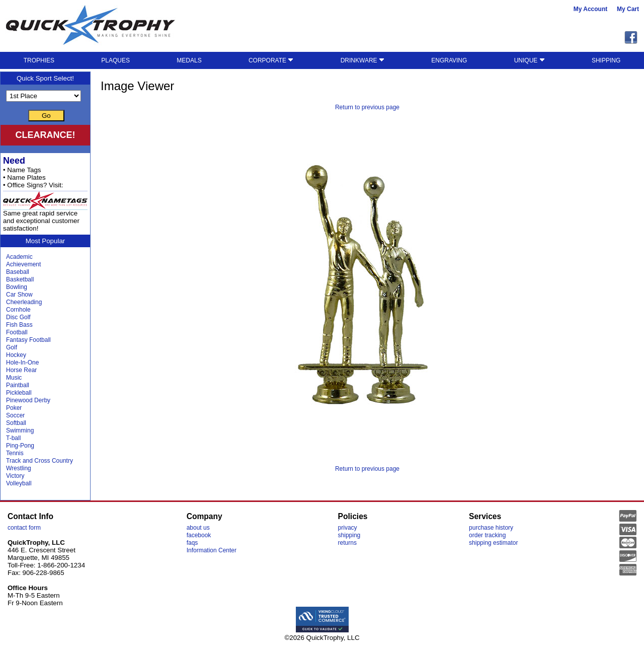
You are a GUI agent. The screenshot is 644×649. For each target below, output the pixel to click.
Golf (12, 347)
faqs (192, 543)
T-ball (13, 438)
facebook (199, 535)
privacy (348, 528)
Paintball (18, 385)
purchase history (491, 528)
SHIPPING (606, 60)
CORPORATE (271, 60)
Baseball (18, 272)
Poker (14, 408)
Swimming (20, 430)
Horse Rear (21, 370)
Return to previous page (367, 107)
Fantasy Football (28, 340)
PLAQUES (115, 60)
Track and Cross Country (39, 461)
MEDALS (189, 60)
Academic (19, 257)
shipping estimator (493, 543)
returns (347, 543)
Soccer (15, 415)
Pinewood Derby (28, 400)
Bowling (17, 287)
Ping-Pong (20, 446)
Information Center (212, 550)
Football (17, 332)
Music (14, 378)
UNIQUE (530, 60)
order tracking (487, 535)
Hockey (16, 355)
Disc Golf (18, 317)
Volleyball (19, 483)
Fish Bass (19, 325)
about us (198, 528)
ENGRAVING (449, 60)
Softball (16, 423)
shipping (349, 535)
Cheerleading (24, 302)
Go (46, 116)
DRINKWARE (363, 60)
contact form (24, 528)
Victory (15, 476)
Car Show (19, 295)
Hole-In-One (22, 363)
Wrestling (19, 468)
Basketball (20, 279)
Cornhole (18, 310)
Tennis (15, 453)
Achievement (23, 264)
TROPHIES (39, 60)
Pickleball (19, 393)
